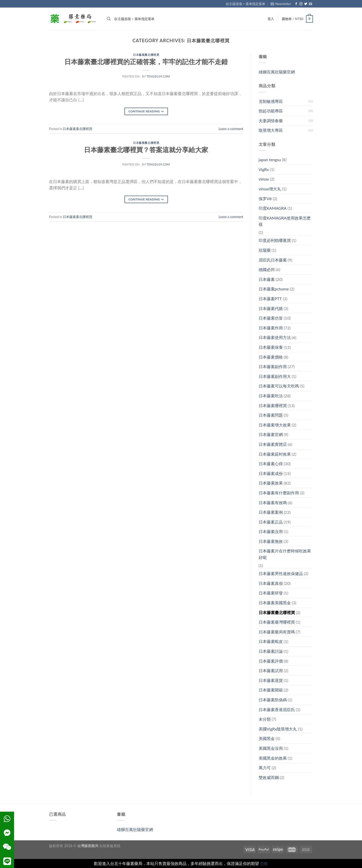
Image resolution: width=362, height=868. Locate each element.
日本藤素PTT (270, 299)
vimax (264, 179)
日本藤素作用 (271, 328)
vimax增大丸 (270, 189)
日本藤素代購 (271, 308)
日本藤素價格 (271, 357)
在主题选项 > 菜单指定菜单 (245, 4)
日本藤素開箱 (271, 690)
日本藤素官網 (271, 434)
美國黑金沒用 (271, 748)
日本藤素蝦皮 (271, 641)
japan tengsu (270, 160)
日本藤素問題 (271, 415)
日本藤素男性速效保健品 (281, 573)
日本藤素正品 (271, 522)
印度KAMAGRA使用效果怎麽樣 (285, 221)
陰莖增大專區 (271, 130)
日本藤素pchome (274, 289)
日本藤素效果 (271, 483)
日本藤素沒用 (271, 531)
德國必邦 (267, 269)
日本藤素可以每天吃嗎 (279, 386)
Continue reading (146, 111)
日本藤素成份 (271, 473)
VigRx (264, 169)
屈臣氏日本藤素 (273, 260)
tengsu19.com (158, 76)
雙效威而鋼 (269, 777)
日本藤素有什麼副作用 (279, 493)
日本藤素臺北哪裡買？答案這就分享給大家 (146, 150)
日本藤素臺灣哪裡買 (277, 622)
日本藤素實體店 (273, 444)
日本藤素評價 (271, 661)
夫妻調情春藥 (271, 121)
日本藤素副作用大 (275, 376)
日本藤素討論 (271, 651)
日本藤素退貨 (271, 680)
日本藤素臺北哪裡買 (146, 55)
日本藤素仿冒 (271, 318)
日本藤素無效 (271, 541)
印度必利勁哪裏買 (275, 240)
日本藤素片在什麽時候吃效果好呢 (285, 554)
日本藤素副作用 (273, 366)
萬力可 (265, 768)
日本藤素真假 (271, 583)
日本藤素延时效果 (275, 454)
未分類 (265, 719)
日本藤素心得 (271, 464)
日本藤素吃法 (271, 396)
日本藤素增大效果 (275, 425)
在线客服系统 (110, 846)
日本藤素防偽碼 (273, 700)
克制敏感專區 (271, 101)
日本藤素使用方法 (275, 337)
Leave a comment (231, 129)
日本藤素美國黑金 (275, 603)
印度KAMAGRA (273, 208)
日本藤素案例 (271, 512)
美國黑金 (267, 738)
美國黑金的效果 (273, 758)
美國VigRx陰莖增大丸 (278, 729)
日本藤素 (267, 279)
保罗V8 (265, 199)
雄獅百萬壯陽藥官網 (277, 72)
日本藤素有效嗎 (273, 503)
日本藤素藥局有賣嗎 (277, 632)
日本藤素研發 (271, 593)
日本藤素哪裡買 (273, 405)
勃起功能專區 (271, 111)
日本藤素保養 (271, 347)
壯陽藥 (265, 250)
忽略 (264, 863)
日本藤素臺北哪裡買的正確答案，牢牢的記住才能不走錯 (146, 62)
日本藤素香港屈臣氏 (277, 709)
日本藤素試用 (271, 670)
